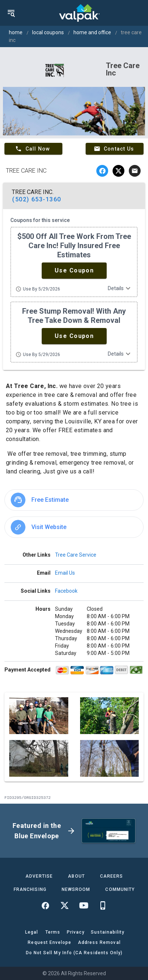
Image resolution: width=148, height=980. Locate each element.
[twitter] (118, 171)
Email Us (65, 573)
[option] (74, 500)
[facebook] (102, 171)
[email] (135, 171)
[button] (74, 271)
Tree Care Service (76, 555)
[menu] (11, 13)
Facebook (66, 591)
